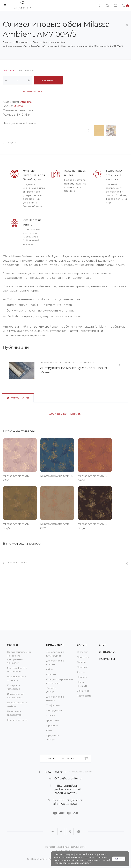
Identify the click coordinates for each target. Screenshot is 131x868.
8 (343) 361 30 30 (56, 772)
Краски (51, 715)
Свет (49, 730)
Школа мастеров (17, 720)
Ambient (26, 102)
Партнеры (83, 657)
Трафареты (53, 705)
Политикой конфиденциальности (73, 863)
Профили (52, 725)
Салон (82, 645)
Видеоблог (108, 652)
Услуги (13, 645)
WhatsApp (79, 831)
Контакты (107, 659)
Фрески (51, 674)
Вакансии (83, 691)
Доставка (83, 667)
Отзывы (81, 662)
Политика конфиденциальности (66, 847)
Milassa (18, 106)
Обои (50, 669)
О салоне (82, 652)
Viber (70, 831)
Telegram (61, 831)
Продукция (55, 645)
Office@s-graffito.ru (68, 778)
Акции (81, 672)
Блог (103, 645)
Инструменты (55, 710)
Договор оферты (65, 850)
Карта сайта (84, 696)
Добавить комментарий (66, 414)
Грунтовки (52, 720)
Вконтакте (52, 831)
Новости (82, 677)
